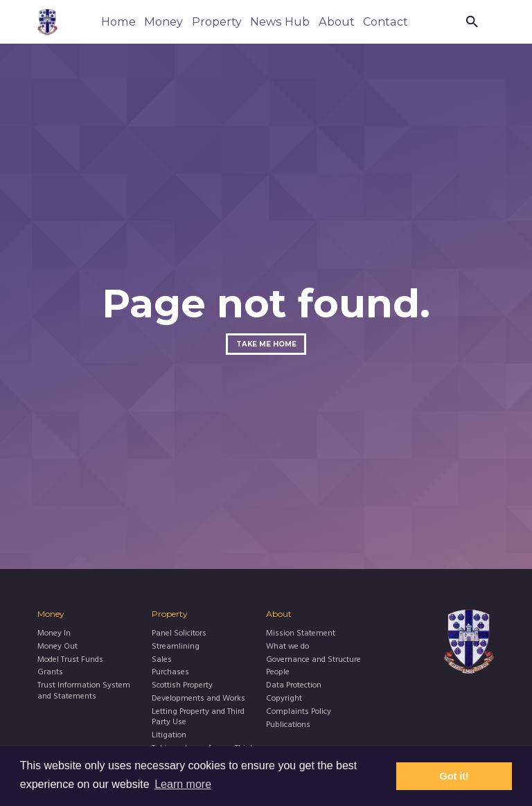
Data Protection (294, 686)
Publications (288, 725)
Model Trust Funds (70, 660)
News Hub (280, 21)
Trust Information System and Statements (84, 691)
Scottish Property (182, 686)
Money (163, 21)
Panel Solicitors (179, 634)
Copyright (284, 699)
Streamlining (176, 647)
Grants (50, 673)
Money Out (57, 647)
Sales (162, 660)
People (278, 673)
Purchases (170, 673)
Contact (385, 21)
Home (118, 21)
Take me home (266, 344)
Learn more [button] (183, 784)
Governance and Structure (313, 660)
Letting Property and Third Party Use (198, 718)
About (337, 21)
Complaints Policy (299, 712)
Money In (54, 634)
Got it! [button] (454, 776)
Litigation (169, 736)
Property (217, 21)
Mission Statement (301, 634)
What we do (287, 647)
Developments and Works (198, 699)
